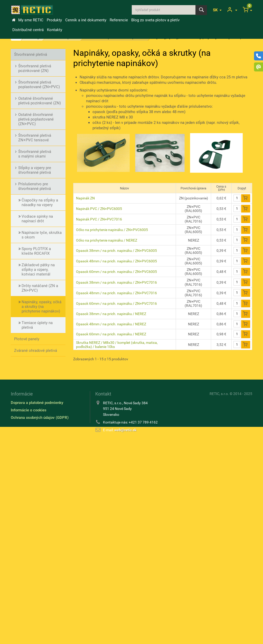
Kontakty (55, 30)
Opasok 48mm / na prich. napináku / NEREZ (111, 324)
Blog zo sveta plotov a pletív (155, 20)
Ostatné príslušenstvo (33, 556)
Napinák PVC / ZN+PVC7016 (99, 219)
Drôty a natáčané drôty (34, 452)
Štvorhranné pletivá (31, 54)
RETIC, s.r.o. (219, 597)
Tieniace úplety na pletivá (37, 325)
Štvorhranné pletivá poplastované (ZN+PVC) (39, 85)
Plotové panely (27, 339)
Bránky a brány (27, 441)
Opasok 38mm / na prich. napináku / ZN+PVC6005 (116, 251)
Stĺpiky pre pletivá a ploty (36, 374)
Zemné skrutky (27, 487)
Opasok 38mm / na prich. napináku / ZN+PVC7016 (116, 282)
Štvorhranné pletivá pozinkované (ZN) (35, 68)
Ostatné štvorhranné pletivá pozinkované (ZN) (40, 101)
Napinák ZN (85, 198)
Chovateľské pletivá (31, 510)
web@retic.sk (125, 633)
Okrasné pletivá (27, 362)
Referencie (119, 20)
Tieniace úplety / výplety (35, 533)
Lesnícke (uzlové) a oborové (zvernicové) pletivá (38, 404)
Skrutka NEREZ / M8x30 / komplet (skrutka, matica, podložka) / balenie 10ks (117, 345)
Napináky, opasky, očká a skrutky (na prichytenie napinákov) (41, 307)
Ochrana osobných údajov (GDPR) (40, 621)
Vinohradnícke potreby (33, 429)
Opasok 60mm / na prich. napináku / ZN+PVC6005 (116, 272)
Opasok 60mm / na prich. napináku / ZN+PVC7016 (116, 303)
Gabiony (21, 418)
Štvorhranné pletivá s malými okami (35, 154)
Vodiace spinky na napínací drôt (37, 219)
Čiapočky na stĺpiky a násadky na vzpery (40, 203)
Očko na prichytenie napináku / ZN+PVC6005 (112, 230)
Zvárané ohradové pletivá (36, 351)
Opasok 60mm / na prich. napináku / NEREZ (111, 334)
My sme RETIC (31, 20)
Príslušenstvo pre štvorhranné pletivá (35, 186)
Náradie (21, 545)
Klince (19, 475)
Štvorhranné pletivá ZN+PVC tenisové (35, 138)
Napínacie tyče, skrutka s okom (42, 235)
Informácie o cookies (29, 613)
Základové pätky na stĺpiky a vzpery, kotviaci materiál (38, 270)
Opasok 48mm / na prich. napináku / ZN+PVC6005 (116, 261)
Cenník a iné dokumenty (86, 20)
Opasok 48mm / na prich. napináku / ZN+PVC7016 (116, 293)
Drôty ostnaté (26, 464)
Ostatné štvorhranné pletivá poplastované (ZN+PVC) (36, 119)
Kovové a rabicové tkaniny (36, 522)
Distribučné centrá (28, 30)
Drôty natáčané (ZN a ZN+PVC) (40, 288)
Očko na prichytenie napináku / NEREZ (107, 240)
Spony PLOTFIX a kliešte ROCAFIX (36, 251)
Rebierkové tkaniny (30, 499)
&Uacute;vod (14, 20)
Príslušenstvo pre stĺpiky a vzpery (37, 388)
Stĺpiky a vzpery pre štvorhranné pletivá (35, 170)
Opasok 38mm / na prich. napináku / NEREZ (111, 314)
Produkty (54, 20)
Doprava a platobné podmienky (37, 606)
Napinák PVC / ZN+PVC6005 (99, 209)
